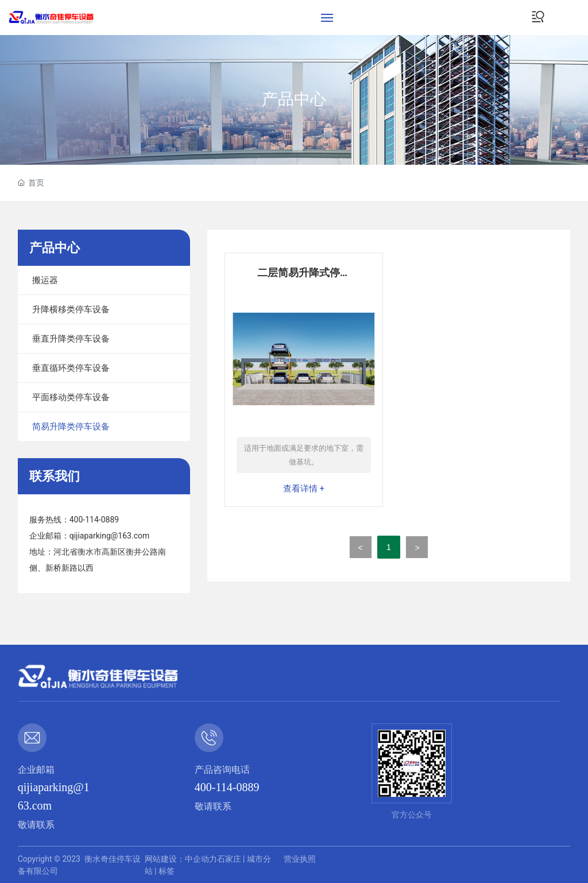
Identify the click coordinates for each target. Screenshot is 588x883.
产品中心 (294, 100)
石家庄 (229, 859)
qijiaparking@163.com (110, 536)
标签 (167, 871)
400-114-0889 (94, 520)
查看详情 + (304, 489)
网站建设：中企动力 (181, 859)
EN (574, 17)
